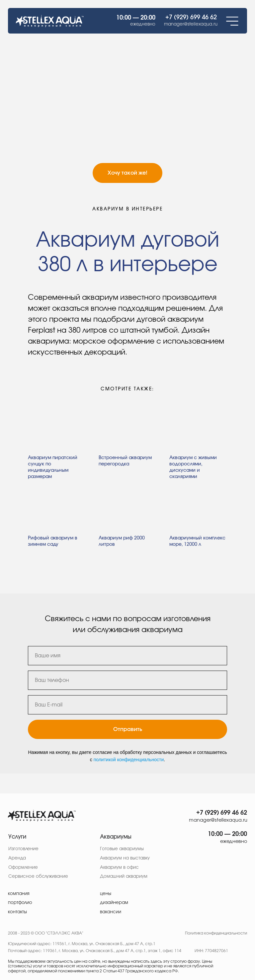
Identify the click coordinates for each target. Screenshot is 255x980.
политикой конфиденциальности (129, 760)
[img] (42, 815)
